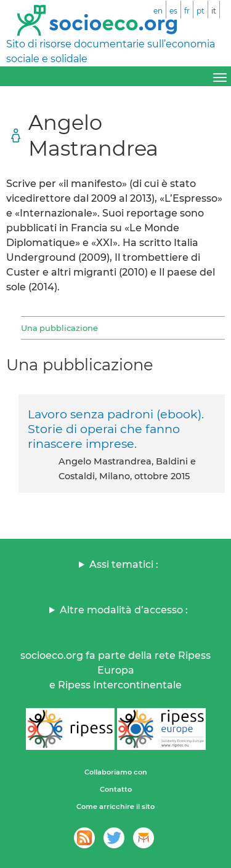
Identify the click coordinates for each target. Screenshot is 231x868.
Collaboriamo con (116, 772)
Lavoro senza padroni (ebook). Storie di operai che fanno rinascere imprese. (116, 429)
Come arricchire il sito (115, 806)
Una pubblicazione (59, 328)
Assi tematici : (124, 564)
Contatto (116, 789)
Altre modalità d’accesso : (124, 610)
